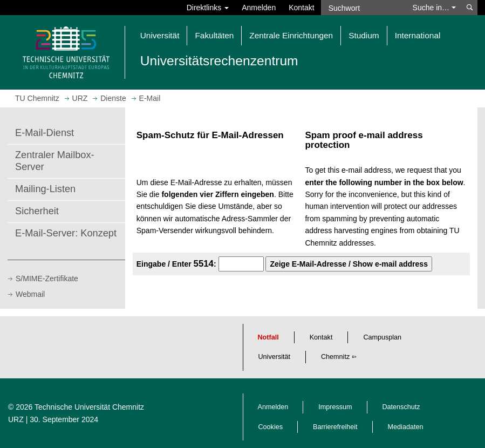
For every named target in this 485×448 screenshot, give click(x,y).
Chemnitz (335, 357)
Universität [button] (160, 35)
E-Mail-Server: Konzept (66, 233)
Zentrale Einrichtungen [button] (291, 35)
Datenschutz (401, 407)
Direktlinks (208, 8)
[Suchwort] (364, 8)
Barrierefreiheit (335, 427)
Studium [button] (364, 35)
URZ (16, 419)
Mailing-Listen (45, 189)
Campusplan (382, 337)
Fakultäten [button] (214, 35)
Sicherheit (37, 211)
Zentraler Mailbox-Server (55, 161)
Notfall (268, 337)
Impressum (335, 407)
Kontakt (301, 8)
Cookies (271, 427)
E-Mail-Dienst (45, 133)
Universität (275, 357)
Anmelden (259, 8)
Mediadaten (406, 427)
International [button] (418, 35)
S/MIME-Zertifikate (47, 279)
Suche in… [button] (434, 8)
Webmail (30, 294)
